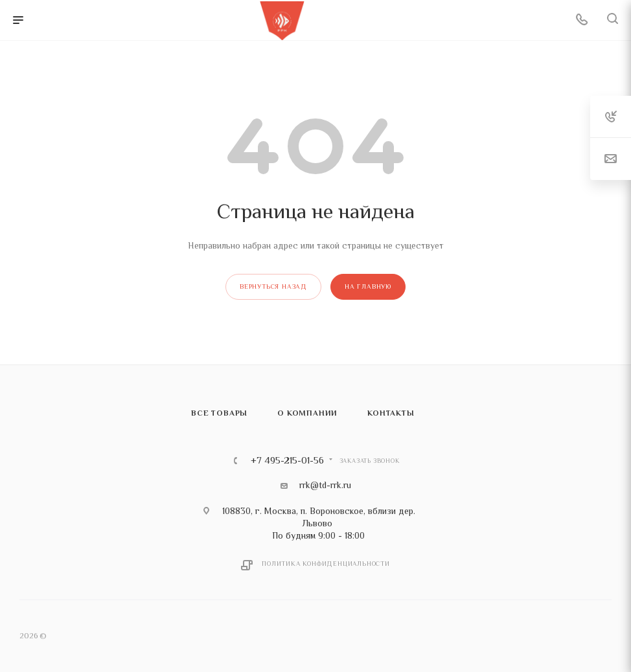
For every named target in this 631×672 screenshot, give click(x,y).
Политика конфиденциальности (326, 564)
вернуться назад (273, 286)
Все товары (219, 413)
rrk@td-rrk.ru (325, 485)
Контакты (391, 413)
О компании (307, 413)
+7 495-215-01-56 (287, 461)
